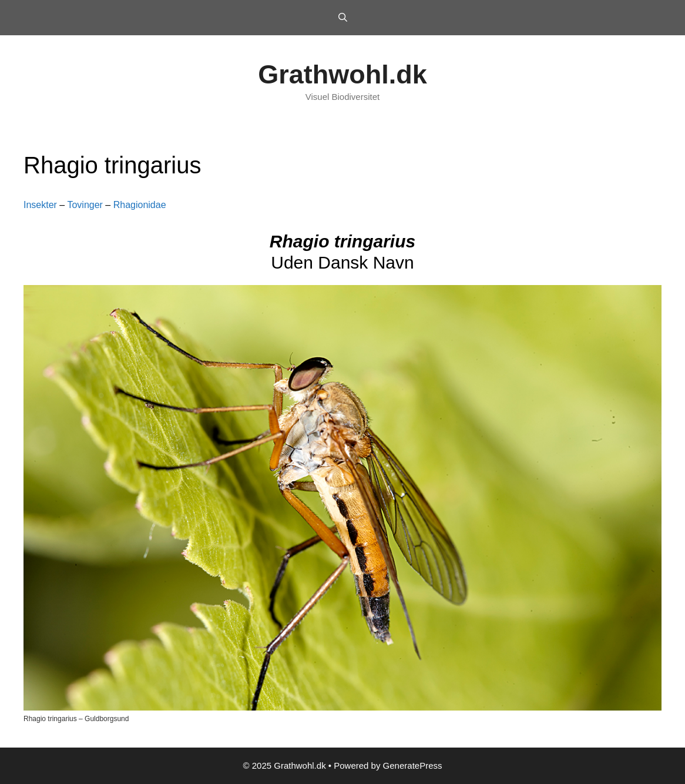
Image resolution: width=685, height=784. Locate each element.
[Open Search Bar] (342, 18)
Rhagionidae (140, 205)
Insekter (40, 205)
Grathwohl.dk (342, 74)
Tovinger (85, 205)
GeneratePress (413, 765)
